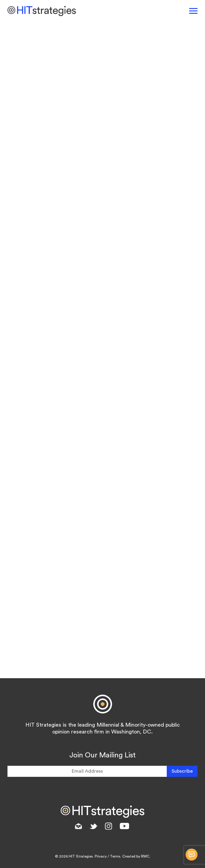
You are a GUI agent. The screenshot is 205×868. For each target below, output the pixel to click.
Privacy (101, 856)
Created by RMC (136, 856)
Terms (115, 856)
